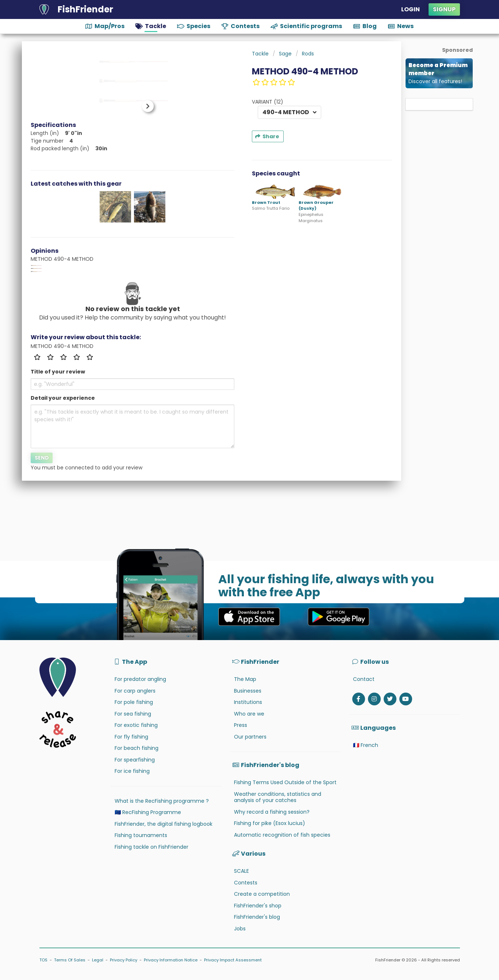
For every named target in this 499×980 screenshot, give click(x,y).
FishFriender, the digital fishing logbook (164, 824)
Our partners (250, 737)
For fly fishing (131, 737)
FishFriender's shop (258, 906)
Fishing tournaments (141, 835)
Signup (444, 9)
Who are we (249, 714)
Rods (308, 54)
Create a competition (262, 894)
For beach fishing (137, 748)
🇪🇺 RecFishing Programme (148, 812)
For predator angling (140, 679)
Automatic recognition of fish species (282, 835)
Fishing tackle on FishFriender (151, 847)
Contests (246, 883)
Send (42, 458)
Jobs (240, 929)
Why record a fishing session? (272, 812)
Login (410, 9)
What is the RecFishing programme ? (162, 801)
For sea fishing (133, 714)
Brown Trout (266, 202)
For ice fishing (132, 771)
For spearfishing (135, 760)
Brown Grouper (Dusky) (316, 206)
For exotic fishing (136, 725)
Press (241, 725)
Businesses (248, 691)
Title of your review (58, 372)
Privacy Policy (124, 960)
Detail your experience (63, 398)
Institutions (248, 702)
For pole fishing (134, 702)
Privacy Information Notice (171, 960)
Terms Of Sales (70, 960)
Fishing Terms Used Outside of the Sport (285, 782)
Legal (98, 960)
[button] (145, 106)
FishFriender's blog (257, 917)
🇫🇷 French (366, 745)
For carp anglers (135, 691)
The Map (245, 679)
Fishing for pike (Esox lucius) (270, 823)
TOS (43, 960)
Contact (364, 679)
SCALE (241, 871)
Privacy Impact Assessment (233, 960)
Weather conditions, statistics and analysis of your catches (278, 797)
